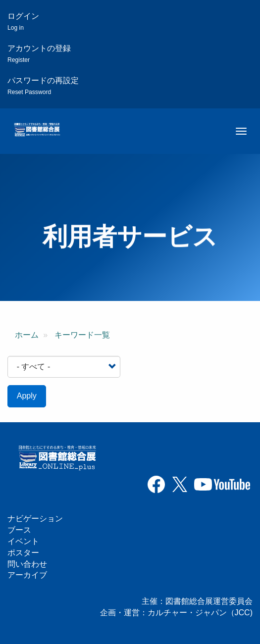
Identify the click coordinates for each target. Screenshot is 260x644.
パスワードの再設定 (43, 86)
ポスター (23, 553)
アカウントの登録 (39, 54)
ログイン (23, 22)
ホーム (27, 335)
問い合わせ (27, 564)
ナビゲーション (35, 519)
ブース (19, 530)
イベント (23, 541)
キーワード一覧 (82, 335)
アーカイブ (27, 575)
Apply (27, 396)
